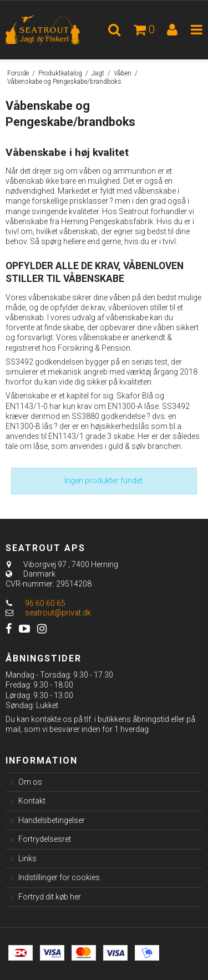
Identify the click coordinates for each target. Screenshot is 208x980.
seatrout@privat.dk (58, 613)
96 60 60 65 (35, 603)
